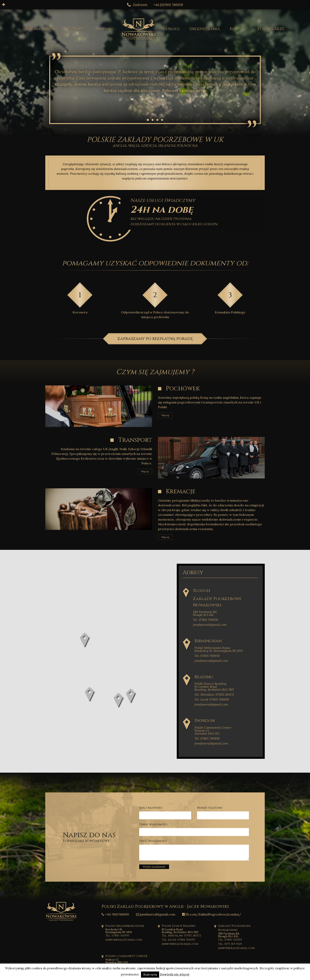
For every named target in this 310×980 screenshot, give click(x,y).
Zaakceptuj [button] (150, 975)
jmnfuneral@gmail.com (210, 625)
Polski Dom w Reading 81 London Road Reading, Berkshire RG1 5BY (214, 687)
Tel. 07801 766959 (206, 620)
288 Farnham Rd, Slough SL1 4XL (205, 613)
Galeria (103, 29)
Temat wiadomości (153, 824)
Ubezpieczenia (205, 29)
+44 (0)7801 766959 (168, 5)
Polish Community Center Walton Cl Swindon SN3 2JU (213, 731)
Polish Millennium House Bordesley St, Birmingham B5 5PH (219, 649)
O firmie (76, 29)
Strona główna (42, 29)
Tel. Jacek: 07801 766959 (212, 700)
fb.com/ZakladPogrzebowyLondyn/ (212, 914)
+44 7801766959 (115, 914)
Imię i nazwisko (151, 808)
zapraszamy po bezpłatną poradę (155, 339)
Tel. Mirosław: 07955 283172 (214, 695)
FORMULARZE (271, 29)
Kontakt (239, 29)
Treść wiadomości (153, 841)
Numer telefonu (210, 808)
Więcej (165, 415)
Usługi (173, 29)
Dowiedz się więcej (175, 974)
